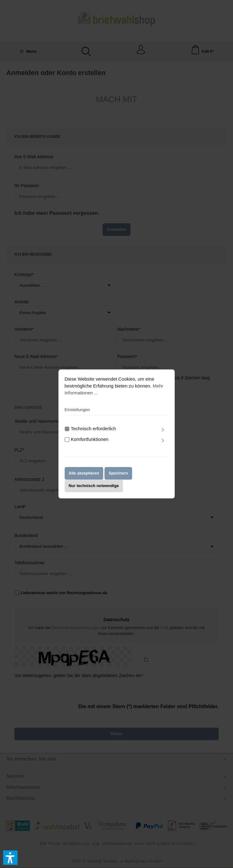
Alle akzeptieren (84, 477)
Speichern (118, 477)
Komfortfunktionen (90, 443)
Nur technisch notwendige (94, 489)
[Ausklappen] (163, 433)
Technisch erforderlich (93, 432)
